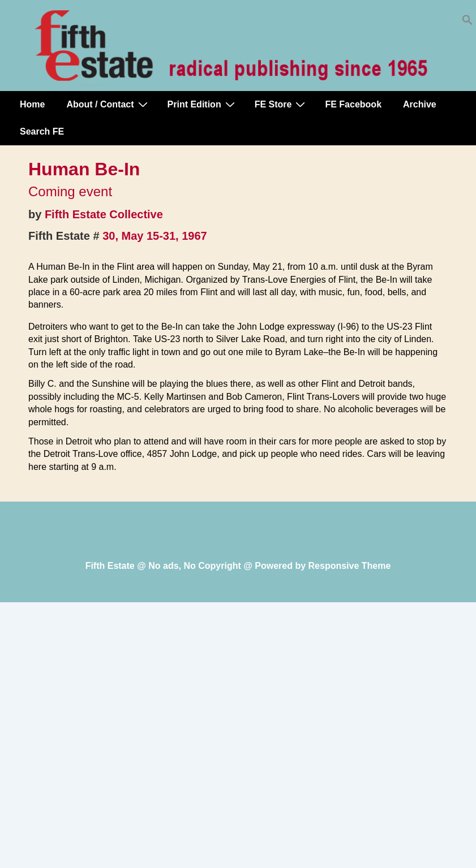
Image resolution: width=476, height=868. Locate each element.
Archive (420, 104)
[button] (468, 22)
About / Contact (108, 104)
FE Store (282, 104)
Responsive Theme (350, 566)
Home (32, 104)
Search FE (42, 131)
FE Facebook (353, 104)
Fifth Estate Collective (104, 214)
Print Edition (203, 104)
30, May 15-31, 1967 (155, 236)
